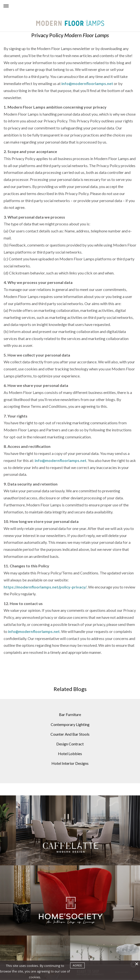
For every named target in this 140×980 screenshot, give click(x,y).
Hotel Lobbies (70, 754)
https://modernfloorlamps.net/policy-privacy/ (45, 587)
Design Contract (70, 744)
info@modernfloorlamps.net (87, 83)
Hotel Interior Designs (70, 763)
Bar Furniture (70, 714)
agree (78, 965)
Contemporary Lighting (70, 724)
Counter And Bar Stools (70, 734)
